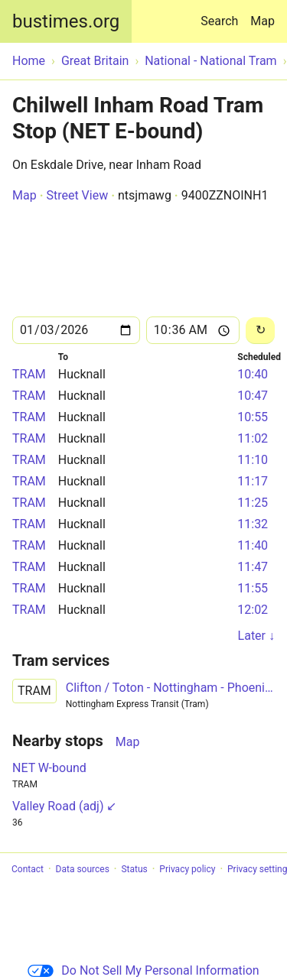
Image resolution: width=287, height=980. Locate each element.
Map (263, 21)
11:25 (253, 503)
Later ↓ (256, 636)
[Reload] (260, 331)
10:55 (253, 417)
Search (222, 14)
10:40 (253, 374)
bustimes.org (66, 21)
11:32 (253, 524)
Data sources (83, 869)
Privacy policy (187, 869)
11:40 (253, 545)
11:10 (253, 460)
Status (134, 869)
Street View (77, 195)
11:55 (253, 588)
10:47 (253, 396)
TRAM (29, 374)
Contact (28, 869)
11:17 (253, 481)
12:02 (253, 610)
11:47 (253, 567)
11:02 (253, 438)
